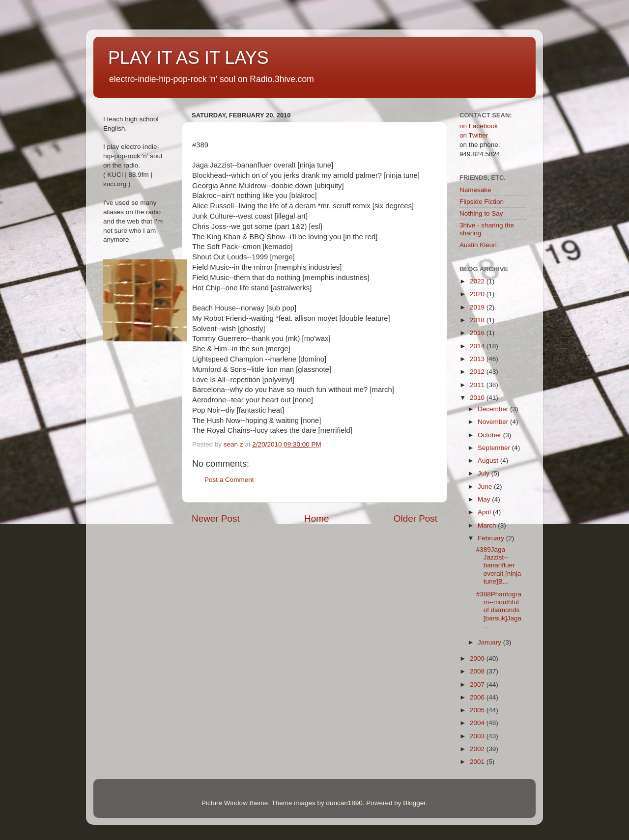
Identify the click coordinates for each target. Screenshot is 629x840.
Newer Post (216, 518)
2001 (478, 762)
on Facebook (479, 126)
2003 (478, 736)
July (485, 473)
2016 (478, 333)
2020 (478, 294)
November (494, 422)
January (490, 642)
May (485, 499)
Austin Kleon (478, 245)
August (489, 461)
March (488, 525)
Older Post (415, 518)
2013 (478, 359)
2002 (478, 749)
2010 (478, 398)
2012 (478, 372)
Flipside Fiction (482, 202)
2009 (478, 658)
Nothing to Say (481, 213)
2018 (478, 320)
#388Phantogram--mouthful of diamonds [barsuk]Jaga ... (499, 610)
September (495, 448)
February (492, 538)
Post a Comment (229, 480)
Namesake (475, 190)
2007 (478, 685)
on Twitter (474, 135)
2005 (478, 710)
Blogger (414, 803)
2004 (478, 723)
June (486, 487)
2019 (478, 307)
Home (316, 518)
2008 (478, 671)
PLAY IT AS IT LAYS (188, 58)
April (485, 512)
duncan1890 (344, 803)
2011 (478, 385)
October (490, 435)
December (494, 409)
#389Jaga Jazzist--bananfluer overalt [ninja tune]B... (499, 565)
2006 (478, 697)
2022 (478, 281)
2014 (478, 346)
